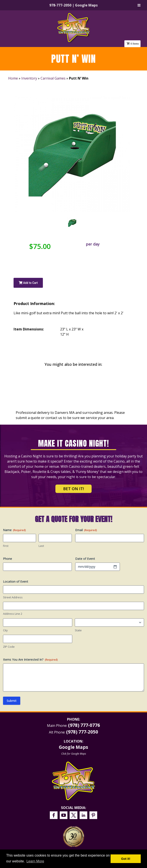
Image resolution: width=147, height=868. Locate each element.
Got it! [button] (126, 859)
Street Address (13, 597)
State (78, 630)
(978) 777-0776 (84, 725)
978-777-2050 (60, 5)
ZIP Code (9, 647)
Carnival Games (53, 78)
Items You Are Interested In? (30, 659)
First (6, 546)
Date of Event (85, 559)
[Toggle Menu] (139, 5)
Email (86, 530)
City (5, 630)
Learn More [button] (35, 861)
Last (41, 546)
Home (13, 78)
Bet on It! (73, 489)
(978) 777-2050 (82, 732)
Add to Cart (28, 283)
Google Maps (86, 5)
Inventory (29, 78)
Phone (8, 559)
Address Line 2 (13, 614)
